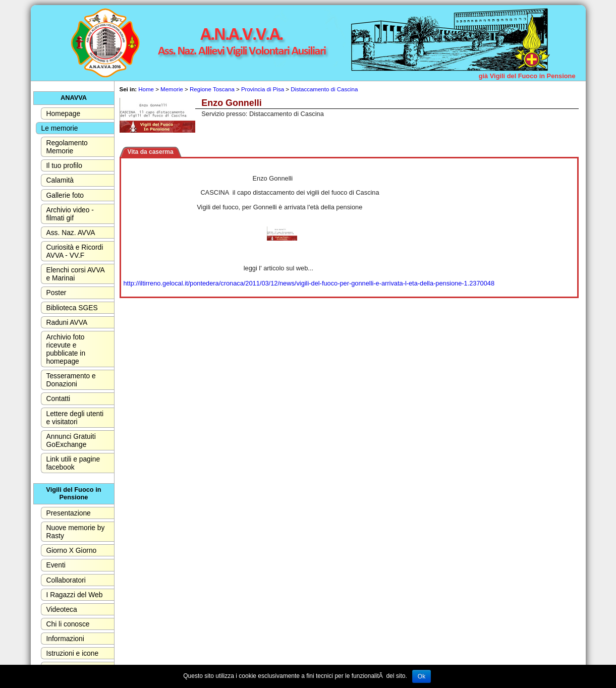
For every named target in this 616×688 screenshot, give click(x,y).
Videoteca (62, 609)
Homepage (64, 113)
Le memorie (60, 128)
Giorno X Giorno (72, 550)
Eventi (56, 565)
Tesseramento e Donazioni (71, 380)
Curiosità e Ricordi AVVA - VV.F (75, 251)
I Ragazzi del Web (75, 595)
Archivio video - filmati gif (70, 214)
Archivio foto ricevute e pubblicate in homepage (66, 349)
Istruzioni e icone (73, 653)
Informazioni (65, 639)
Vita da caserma (151, 152)
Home (146, 89)
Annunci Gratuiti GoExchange (71, 440)
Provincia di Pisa (263, 89)
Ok (422, 676)
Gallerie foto (65, 195)
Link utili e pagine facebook (73, 463)
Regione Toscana (212, 89)
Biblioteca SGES (72, 308)
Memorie (172, 89)
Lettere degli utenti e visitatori (75, 418)
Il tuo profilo (64, 165)
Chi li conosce (68, 624)
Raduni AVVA (67, 322)
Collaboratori (66, 580)
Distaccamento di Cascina (324, 89)
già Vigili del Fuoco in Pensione (527, 76)
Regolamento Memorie (67, 147)
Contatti (59, 398)
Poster (57, 293)
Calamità (60, 180)
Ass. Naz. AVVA (71, 233)
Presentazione (69, 513)
